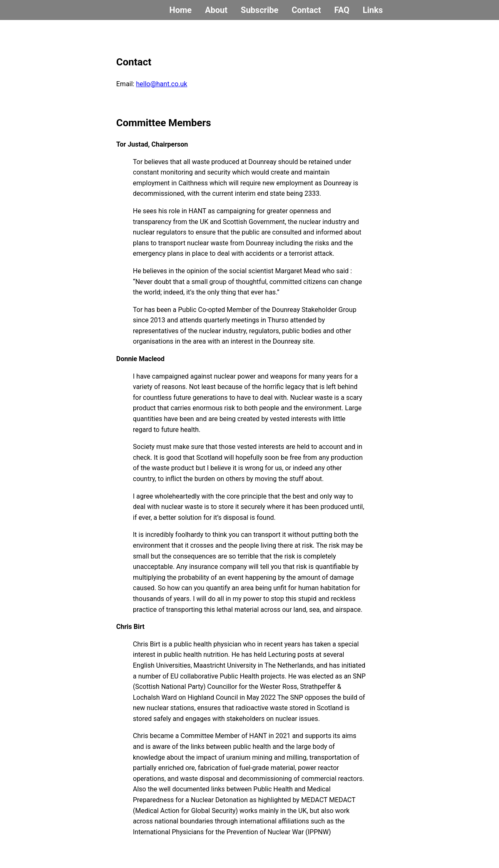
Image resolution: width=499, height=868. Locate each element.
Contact (306, 10)
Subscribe (259, 10)
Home (181, 10)
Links (373, 10)
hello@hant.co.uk (161, 84)
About (216, 10)
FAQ (342, 10)
